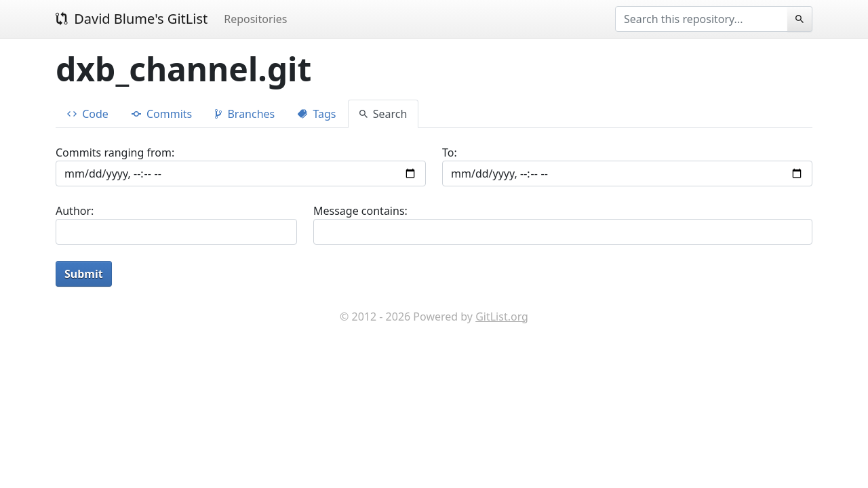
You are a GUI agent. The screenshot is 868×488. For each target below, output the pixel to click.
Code (88, 114)
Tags (317, 114)
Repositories (255, 19)
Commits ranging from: (115, 152)
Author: (75, 211)
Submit (84, 274)
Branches (245, 114)
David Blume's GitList (132, 19)
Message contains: (360, 211)
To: (450, 152)
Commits (162, 114)
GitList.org (502, 317)
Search (383, 114)
